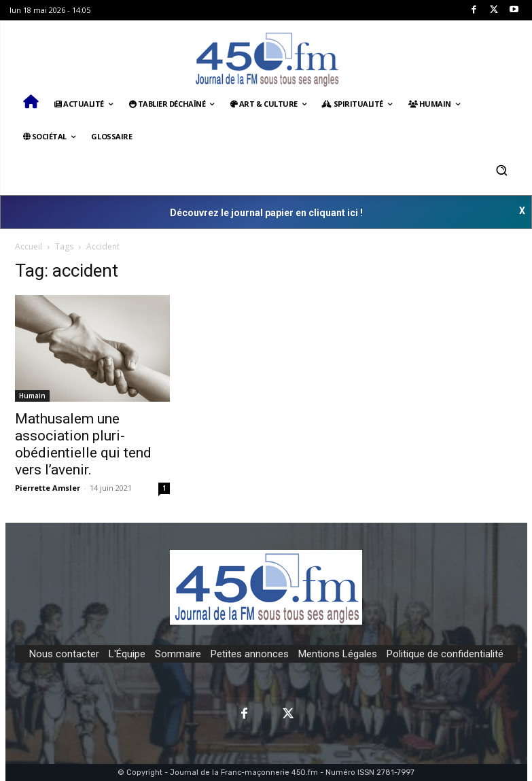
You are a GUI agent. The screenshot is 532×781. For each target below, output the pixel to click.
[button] (502, 170)
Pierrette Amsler (48, 488)
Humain (32, 396)
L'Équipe (127, 654)
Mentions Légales (338, 654)
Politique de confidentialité (445, 654)
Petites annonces (250, 654)
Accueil (29, 246)
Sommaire (178, 654)
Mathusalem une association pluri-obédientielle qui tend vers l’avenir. (83, 444)
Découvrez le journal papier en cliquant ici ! (266, 213)
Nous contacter (64, 654)
